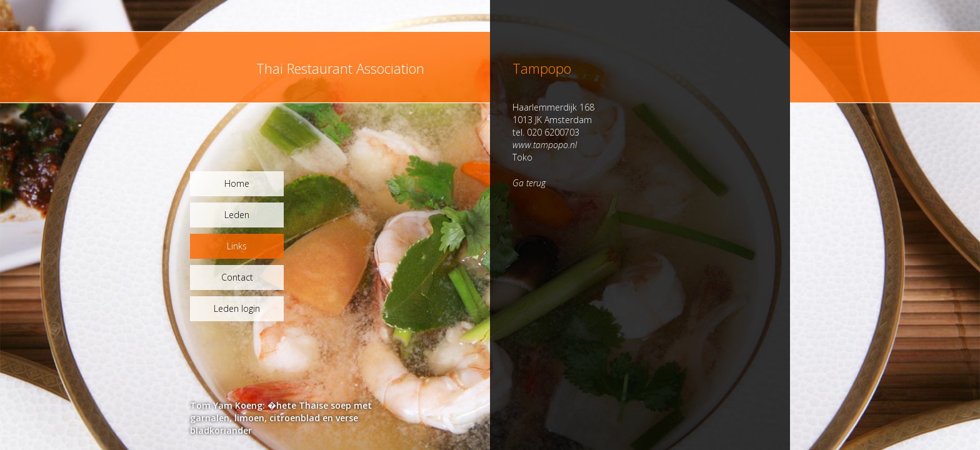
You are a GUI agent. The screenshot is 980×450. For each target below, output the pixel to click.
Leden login (237, 308)
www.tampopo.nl (545, 145)
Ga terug (529, 183)
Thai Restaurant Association (340, 68)
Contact (237, 277)
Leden (237, 215)
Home (237, 183)
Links (237, 246)
